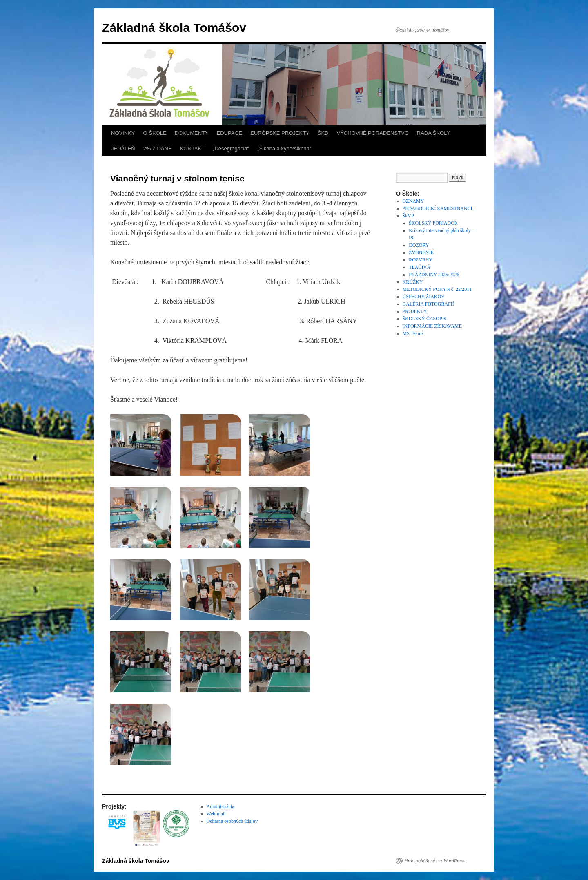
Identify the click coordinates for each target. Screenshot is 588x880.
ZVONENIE (421, 252)
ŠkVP (408, 216)
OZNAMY (413, 201)
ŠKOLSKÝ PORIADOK (433, 223)
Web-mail (216, 814)
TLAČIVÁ (420, 267)
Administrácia (220, 806)
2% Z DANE (158, 149)
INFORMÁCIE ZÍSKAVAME (432, 326)
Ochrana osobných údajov (232, 821)
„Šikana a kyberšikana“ (284, 149)
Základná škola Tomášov (174, 28)
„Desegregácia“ (231, 149)
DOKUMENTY (192, 133)
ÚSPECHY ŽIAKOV (424, 297)
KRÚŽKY (413, 282)
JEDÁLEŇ (123, 149)
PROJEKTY (415, 311)
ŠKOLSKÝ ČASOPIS (425, 319)
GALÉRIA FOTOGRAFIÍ (428, 304)
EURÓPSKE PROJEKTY (280, 133)
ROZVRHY (421, 260)
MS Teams (413, 333)
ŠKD (323, 133)
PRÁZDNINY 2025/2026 (434, 275)
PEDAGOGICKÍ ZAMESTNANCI (438, 208)
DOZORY (419, 245)
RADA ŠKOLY (433, 133)
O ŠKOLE (155, 133)
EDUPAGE (230, 133)
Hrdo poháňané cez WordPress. (435, 861)
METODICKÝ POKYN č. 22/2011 (437, 289)
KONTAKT (192, 149)
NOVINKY (123, 133)
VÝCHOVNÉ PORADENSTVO (372, 133)
